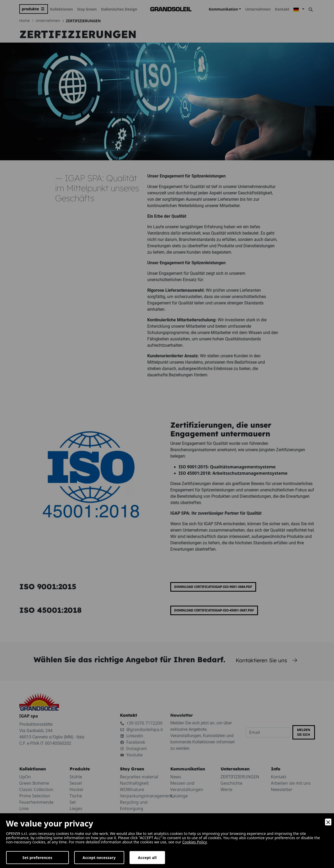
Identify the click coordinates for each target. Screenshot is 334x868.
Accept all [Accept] (147, 858)
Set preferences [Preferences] (37, 858)
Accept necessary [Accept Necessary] (99, 858)
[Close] (328, 822)
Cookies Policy (195, 842)
